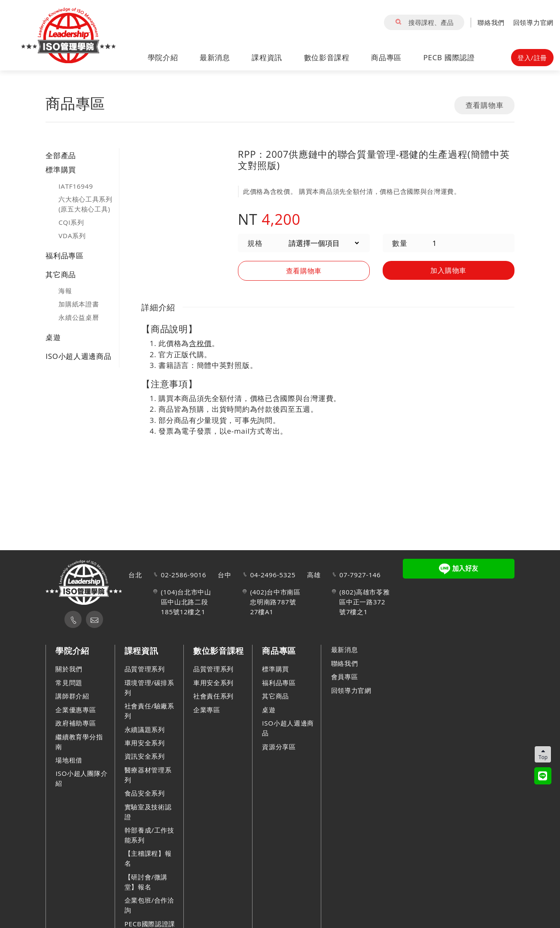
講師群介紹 (72, 696)
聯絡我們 (491, 22)
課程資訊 (267, 57)
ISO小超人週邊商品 (78, 356)
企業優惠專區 (76, 710)
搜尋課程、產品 (424, 22)
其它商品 (61, 274)
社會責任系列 (213, 696)
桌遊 (53, 337)
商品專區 (386, 57)
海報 (65, 291)
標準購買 (61, 170)
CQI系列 (71, 222)
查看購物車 (485, 105)
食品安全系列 (145, 793)
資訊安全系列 (145, 756)
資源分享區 (279, 747)
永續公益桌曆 (79, 317)
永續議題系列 (145, 729)
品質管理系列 (145, 669)
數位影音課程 (327, 57)
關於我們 (69, 669)
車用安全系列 (145, 743)
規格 (255, 243)
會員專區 (345, 677)
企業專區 (207, 710)
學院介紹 (163, 57)
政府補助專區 (76, 723)
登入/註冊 (532, 58)
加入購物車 (449, 270)
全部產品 (61, 155)
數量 (400, 243)
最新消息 (215, 57)
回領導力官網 (533, 22)
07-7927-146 (360, 575)
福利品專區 (65, 256)
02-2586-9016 (184, 575)
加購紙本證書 (79, 304)
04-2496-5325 (273, 575)
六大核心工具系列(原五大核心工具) (85, 204)
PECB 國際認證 (449, 57)
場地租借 (69, 760)
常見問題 (69, 683)
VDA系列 (72, 236)
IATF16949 (76, 186)
